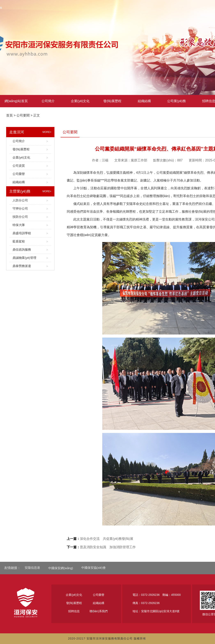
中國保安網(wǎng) (61, 568)
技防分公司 (30, 217)
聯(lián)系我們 (98, 611)
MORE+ (47, 132)
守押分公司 (30, 209)
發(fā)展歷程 (112, 101)
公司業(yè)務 (177, 101)
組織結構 (144, 101)
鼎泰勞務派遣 (30, 266)
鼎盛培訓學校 (30, 233)
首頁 (9, 115)
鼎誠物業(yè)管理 (30, 258)
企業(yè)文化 (80, 101)
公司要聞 (23, 115)
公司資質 (30, 166)
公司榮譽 (30, 174)
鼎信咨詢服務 (30, 250)
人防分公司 (30, 200)
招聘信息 (74, 611)
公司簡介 (48, 101)
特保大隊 (30, 225)
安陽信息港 (32, 568)
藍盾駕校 (30, 241)
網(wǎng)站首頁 (16, 101)
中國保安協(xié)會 (94, 568)
